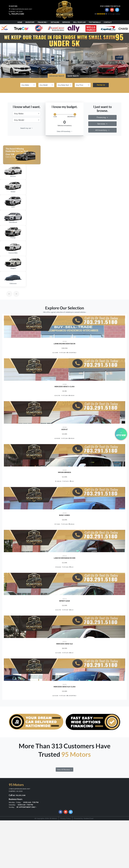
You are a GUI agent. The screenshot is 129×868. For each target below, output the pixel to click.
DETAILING (55, 22)
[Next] (14, 289)
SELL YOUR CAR (79, 22)
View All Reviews (64, 802)
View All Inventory (65, 131)
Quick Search (73, 76)
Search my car (27, 128)
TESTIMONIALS (95, 22)
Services (102, 124)
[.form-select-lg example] (27, 114)
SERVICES (66, 22)
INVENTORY (30, 22)
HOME (20, 22)
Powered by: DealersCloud (84, 851)
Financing (42, 22)
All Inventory (102, 130)
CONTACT (108, 22)
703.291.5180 (18, 14)
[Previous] (7, 289)
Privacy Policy (65, 851)
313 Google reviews (114, 14)
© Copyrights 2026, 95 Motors (46, 851)
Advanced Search (57, 76)
